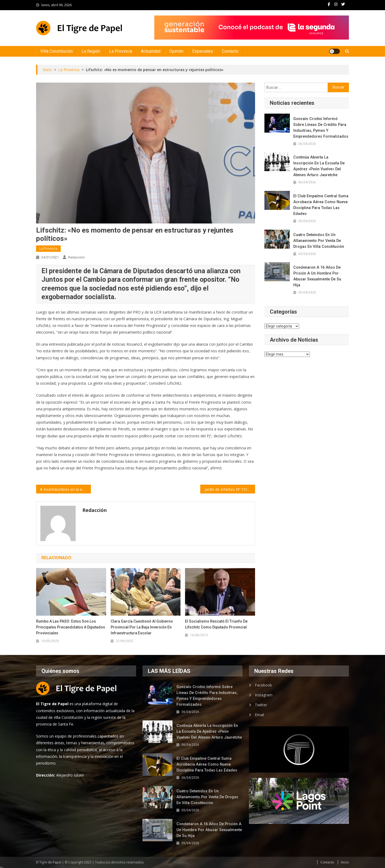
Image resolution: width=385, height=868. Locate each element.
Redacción (76, 257)
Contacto (230, 51)
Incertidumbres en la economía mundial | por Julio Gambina (67, 489)
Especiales (203, 51)
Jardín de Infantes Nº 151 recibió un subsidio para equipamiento (230, 489)
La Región (91, 51)
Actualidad (151, 51)
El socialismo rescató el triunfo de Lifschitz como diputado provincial (216, 624)
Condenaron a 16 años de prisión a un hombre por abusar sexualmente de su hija (321, 273)
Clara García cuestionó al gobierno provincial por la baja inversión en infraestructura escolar (142, 627)
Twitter (261, 705)
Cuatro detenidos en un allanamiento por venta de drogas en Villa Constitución (318, 241)
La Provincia (121, 51)
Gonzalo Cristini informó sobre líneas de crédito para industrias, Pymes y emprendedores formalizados (321, 128)
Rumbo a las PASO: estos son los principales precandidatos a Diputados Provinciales (71, 627)
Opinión (176, 51)
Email (259, 715)
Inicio (345, 862)
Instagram (264, 695)
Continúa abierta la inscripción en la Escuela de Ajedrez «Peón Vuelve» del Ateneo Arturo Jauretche (321, 166)
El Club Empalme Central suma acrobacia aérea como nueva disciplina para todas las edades (320, 205)
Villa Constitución (57, 51)
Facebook (263, 685)
